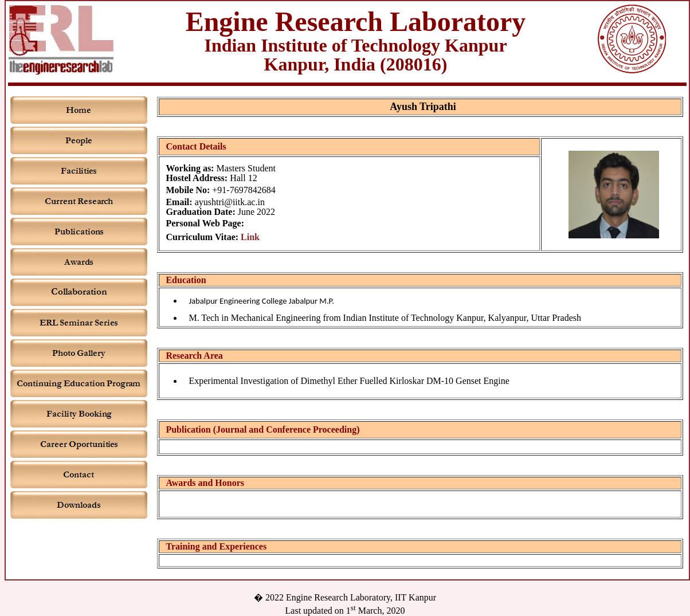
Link (250, 237)
